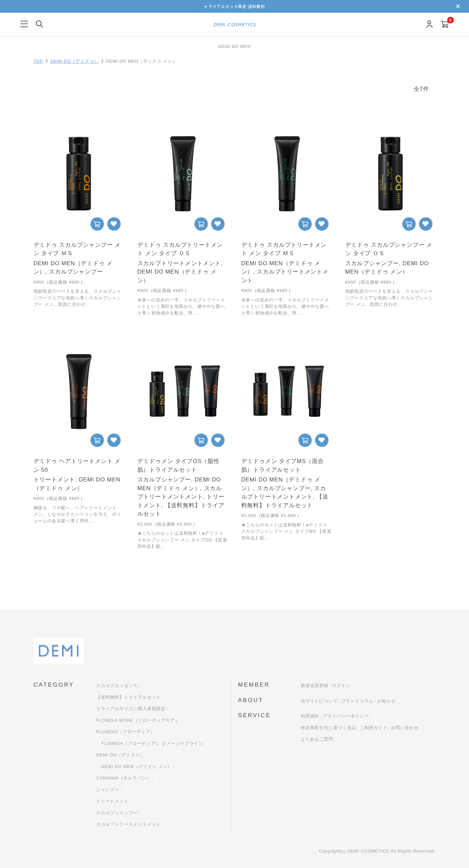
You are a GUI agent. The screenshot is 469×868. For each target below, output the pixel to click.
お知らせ (386, 701)
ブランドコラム (358, 701)
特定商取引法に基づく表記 (329, 728)
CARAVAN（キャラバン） (124, 778)
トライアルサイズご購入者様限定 (131, 709)
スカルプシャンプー (117, 813)
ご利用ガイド (374, 728)
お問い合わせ (405, 728)
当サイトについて (319, 701)
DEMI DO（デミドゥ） (74, 61)
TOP (38, 61)
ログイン (341, 686)
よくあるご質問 (317, 739)
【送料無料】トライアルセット (129, 697)
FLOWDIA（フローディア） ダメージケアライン (152, 743)
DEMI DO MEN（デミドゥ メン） (137, 767)
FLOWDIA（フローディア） (126, 732)
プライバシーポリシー (346, 716)
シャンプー (108, 790)
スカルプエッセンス (117, 686)
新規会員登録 (315, 686)
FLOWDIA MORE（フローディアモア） (138, 720)
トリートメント (112, 801)
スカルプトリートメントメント (129, 825)
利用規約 (310, 716)
